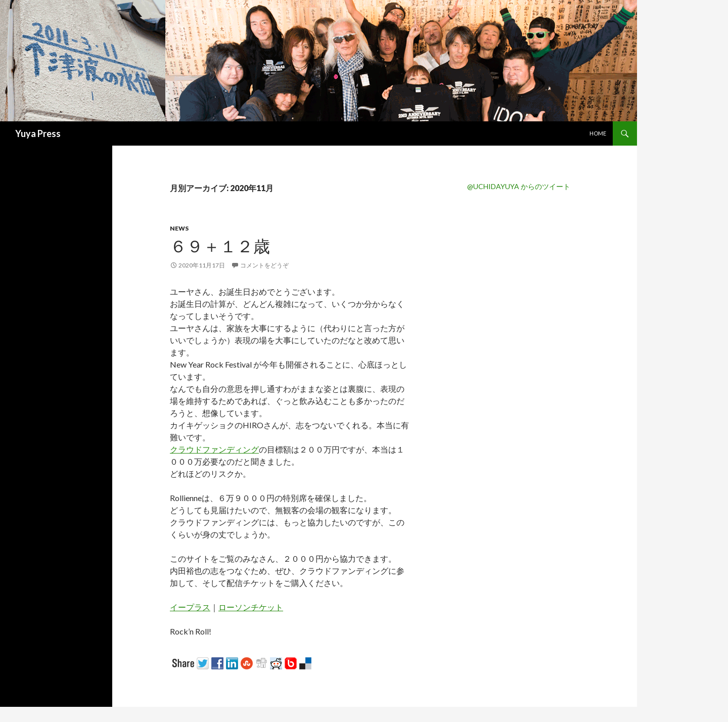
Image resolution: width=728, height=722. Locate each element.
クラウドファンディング (214, 449)
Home (598, 133)
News (179, 228)
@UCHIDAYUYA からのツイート (519, 186)
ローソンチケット (251, 607)
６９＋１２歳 (220, 246)
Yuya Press (38, 133)
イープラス (190, 607)
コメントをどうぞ (264, 265)
